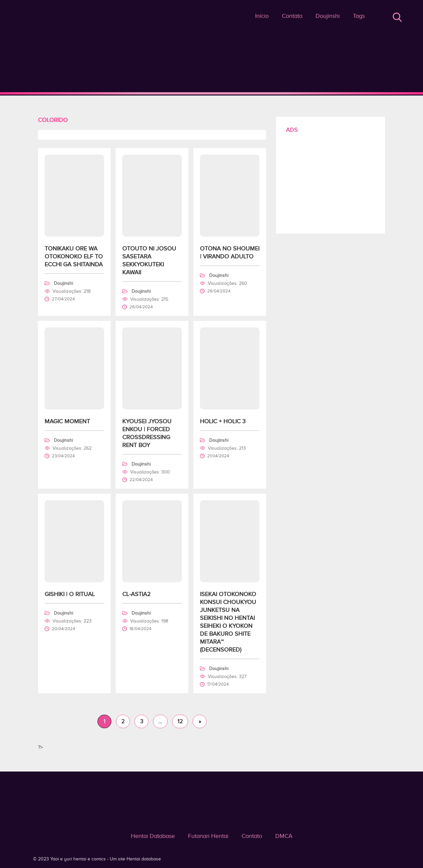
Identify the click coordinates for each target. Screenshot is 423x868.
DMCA (284, 836)
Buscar (397, 17)
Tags (359, 16)
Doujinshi (328, 16)
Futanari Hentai (208, 836)
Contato (292, 16)
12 (180, 721)
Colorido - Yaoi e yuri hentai (212, 93)
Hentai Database (153, 836)
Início (262, 16)
